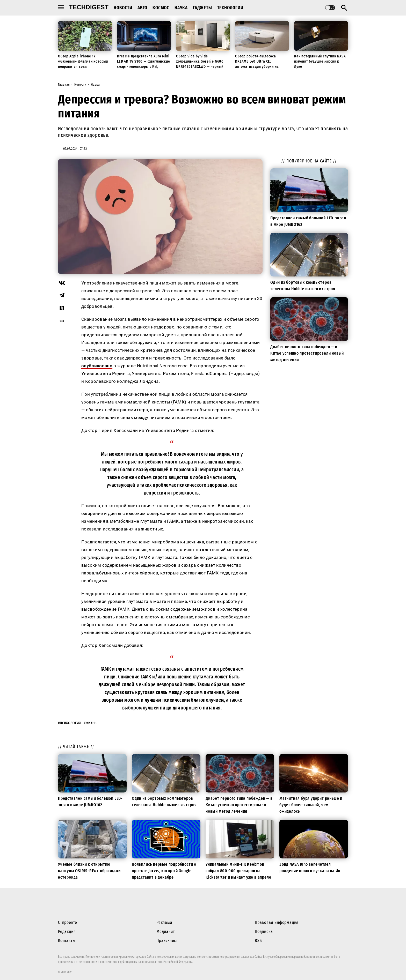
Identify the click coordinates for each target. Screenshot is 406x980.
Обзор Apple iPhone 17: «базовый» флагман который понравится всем (83, 61)
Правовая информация (277, 922)
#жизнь (90, 723)
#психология (70, 723)
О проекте (68, 922)
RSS (258, 941)
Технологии (230, 8)
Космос (161, 8)
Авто (142, 8)
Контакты (67, 941)
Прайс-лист (167, 941)
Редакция (67, 932)
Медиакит (165, 932)
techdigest (89, 7)
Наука (181, 8)
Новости (123, 8)
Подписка (264, 932)
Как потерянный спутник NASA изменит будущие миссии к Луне (320, 61)
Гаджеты (202, 8)
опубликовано (97, 366)
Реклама (164, 922)
